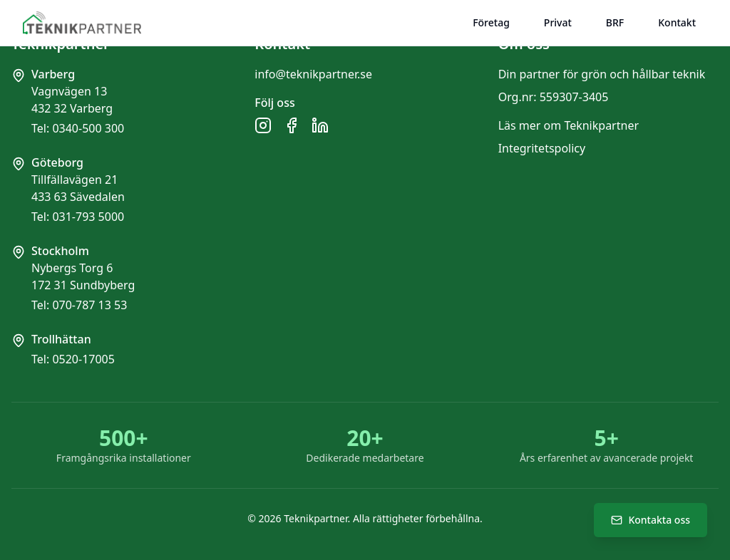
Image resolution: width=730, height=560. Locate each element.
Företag (491, 22)
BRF (615, 22)
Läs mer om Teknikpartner (569, 125)
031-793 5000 (88, 217)
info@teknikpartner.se (313, 74)
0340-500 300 (88, 128)
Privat (558, 22)
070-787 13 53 (89, 305)
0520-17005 (83, 359)
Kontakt (677, 22)
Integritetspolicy (542, 148)
